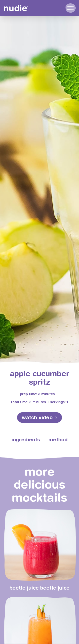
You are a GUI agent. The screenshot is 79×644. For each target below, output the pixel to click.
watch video (37, 417)
